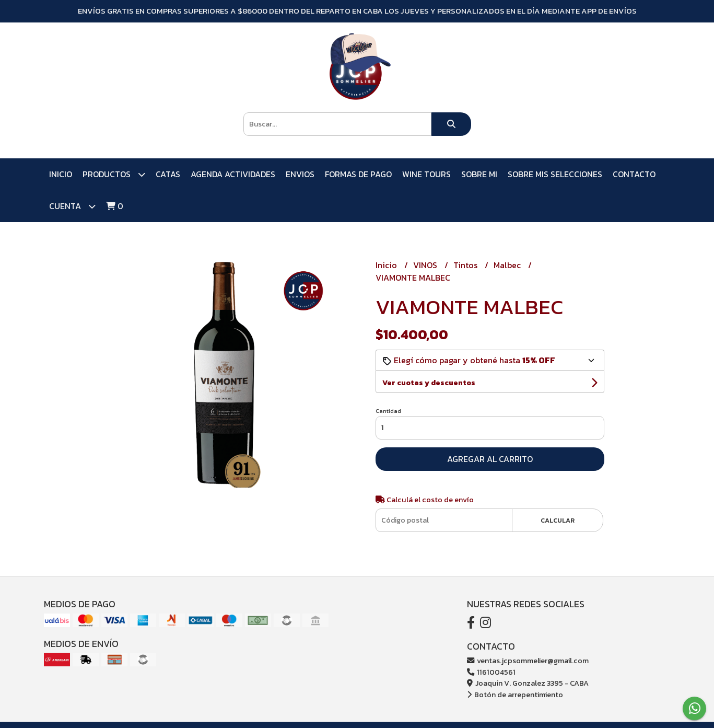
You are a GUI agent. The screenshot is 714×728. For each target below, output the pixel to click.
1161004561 (491, 672)
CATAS (168, 174)
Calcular (558, 520)
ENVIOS (300, 174)
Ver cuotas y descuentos (429, 383)
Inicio (61, 174)
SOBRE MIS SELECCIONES (555, 174)
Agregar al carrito (490, 459)
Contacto (634, 174)
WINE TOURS (426, 174)
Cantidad (388, 411)
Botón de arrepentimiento (515, 695)
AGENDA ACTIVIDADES (233, 174)
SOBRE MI (479, 174)
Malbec (508, 265)
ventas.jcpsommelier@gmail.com (528, 661)
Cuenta (72, 206)
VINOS (426, 265)
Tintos (466, 265)
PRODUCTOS (114, 174)
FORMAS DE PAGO (358, 174)
